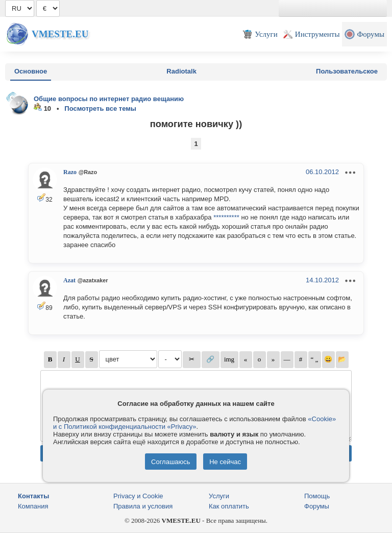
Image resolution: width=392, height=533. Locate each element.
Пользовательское (347, 71)
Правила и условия (143, 506)
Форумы (317, 506)
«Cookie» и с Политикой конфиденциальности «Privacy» (194, 423)
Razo (70, 172)
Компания (33, 506)
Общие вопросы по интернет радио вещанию (109, 99)
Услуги (219, 496)
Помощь (317, 496)
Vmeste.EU (60, 34)
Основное (31, 71)
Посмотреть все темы (100, 108)
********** (226, 217)
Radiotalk (181, 71)
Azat (69, 280)
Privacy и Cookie (138, 496)
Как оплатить (229, 506)
